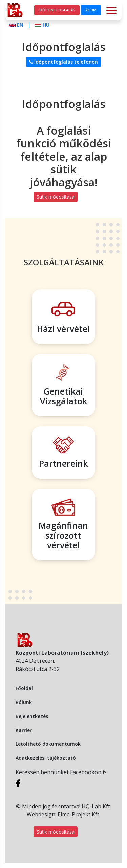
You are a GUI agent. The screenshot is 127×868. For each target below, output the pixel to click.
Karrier (24, 730)
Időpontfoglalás (57, 10)
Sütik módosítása (56, 197)
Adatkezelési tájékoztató (46, 758)
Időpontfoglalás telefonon (63, 62)
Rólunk (24, 702)
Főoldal (24, 688)
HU (42, 25)
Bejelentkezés (32, 716)
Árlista (91, 10)
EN (17, 25)
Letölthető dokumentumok (48, 744)
